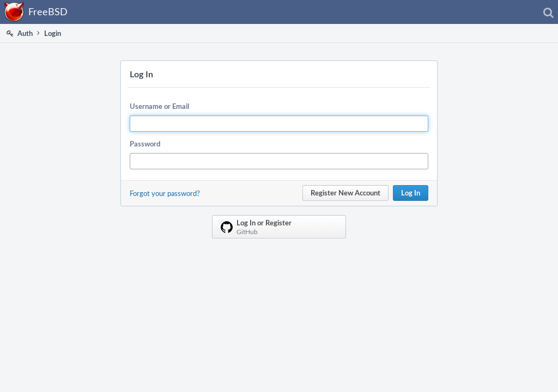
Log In (411, 193)
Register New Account (345, 193)
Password (145, 144)
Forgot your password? (165, 193)
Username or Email (159, 106)
